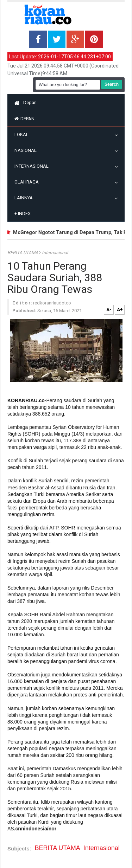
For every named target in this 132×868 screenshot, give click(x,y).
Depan (26, 102)
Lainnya (25, 198)
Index (23, 214)
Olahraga (28, 182)
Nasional (27, 150)
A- (109, 310)
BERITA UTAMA (23, 253)
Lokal (23, 134)
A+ (120, 310)
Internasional (33, 166)
